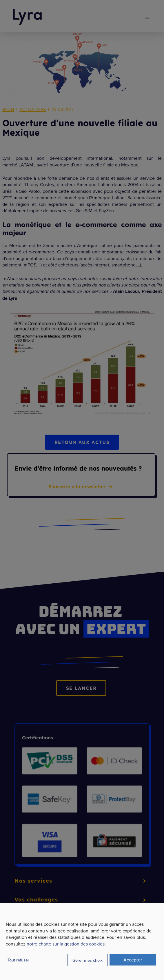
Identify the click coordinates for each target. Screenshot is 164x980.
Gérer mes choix (88, 960)
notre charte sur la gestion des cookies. (66, 944)
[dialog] (82, 941)
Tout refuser (18, 960)
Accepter (133, 960)
